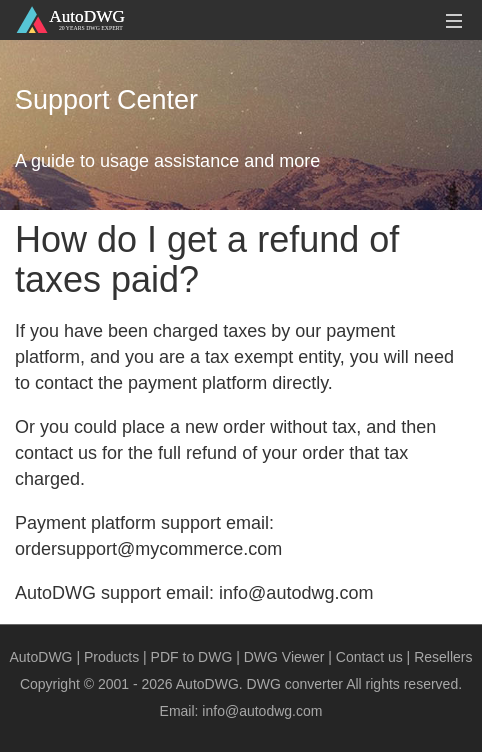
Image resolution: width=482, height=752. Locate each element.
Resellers (443, 657)
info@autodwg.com (262, 711)
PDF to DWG (192, 657)
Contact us (369, 657)
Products (111, 657)
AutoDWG (41, 657)
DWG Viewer (284, 657)
